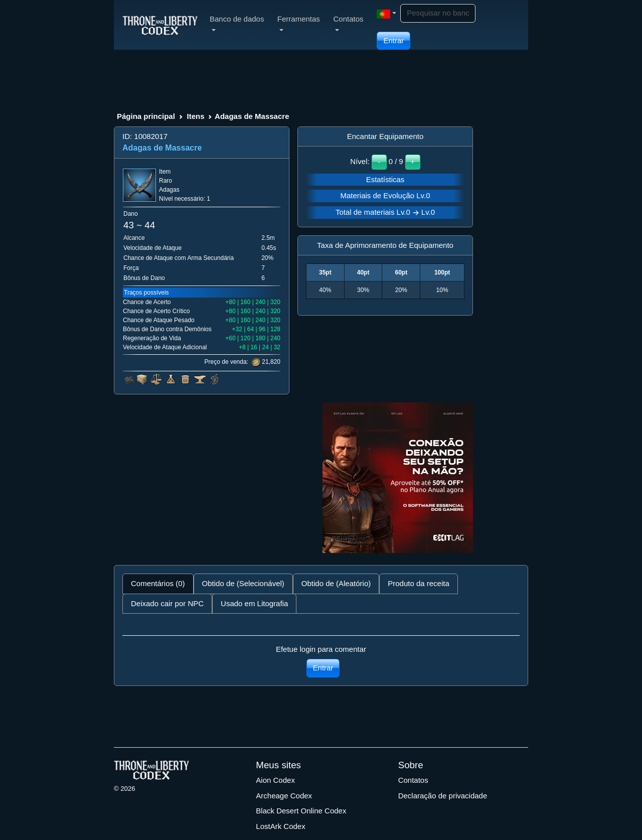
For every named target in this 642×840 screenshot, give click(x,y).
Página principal (146, 116)
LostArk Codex (280, 826)
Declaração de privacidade (443, 796)
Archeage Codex (284, 796)
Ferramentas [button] (299, 23)
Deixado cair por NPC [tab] (167, 603)
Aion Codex (275, 780)
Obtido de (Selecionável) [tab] (243, 583)
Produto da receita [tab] (419, 583)
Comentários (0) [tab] (158, 583)
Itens (195, 116)
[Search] (438, 13)
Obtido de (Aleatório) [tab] (336, 583)
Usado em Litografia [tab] (254, 603)
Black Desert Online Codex (301, 811)
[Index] (160, 25)
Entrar (393, 40)
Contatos (413, 780)
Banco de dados (237, 23)
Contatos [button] (348, 23)
